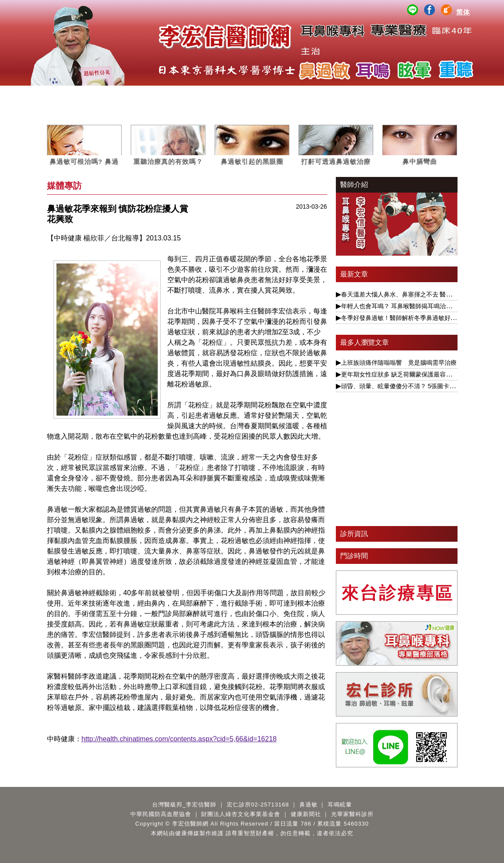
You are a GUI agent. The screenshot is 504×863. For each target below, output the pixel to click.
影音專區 (314, 94)
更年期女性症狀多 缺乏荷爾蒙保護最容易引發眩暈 (409, 374)
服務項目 (108, 94)
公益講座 (355, 94)
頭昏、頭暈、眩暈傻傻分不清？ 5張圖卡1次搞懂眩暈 (412, 386)
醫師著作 (396, 94)
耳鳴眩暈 (190, 94)
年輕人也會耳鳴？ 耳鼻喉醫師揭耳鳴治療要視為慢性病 (415, 306)
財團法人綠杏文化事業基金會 (241, 814)
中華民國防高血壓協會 (161, 814)
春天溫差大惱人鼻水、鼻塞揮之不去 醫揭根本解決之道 (415, 294)
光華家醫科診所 (352, 814)
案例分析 (272, 94)
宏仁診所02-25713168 (258, 805)
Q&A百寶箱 (437, 94)
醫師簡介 (67, 94)
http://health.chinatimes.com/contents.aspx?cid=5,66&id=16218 (179, 739)
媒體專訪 (232, 94)
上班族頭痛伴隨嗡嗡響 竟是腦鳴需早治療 (399, 363)
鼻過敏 (149, 94)
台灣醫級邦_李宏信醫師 (184, 805)
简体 (463, 12)
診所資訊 (354, 534)
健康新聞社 (306, 814)
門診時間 (354, 556)
